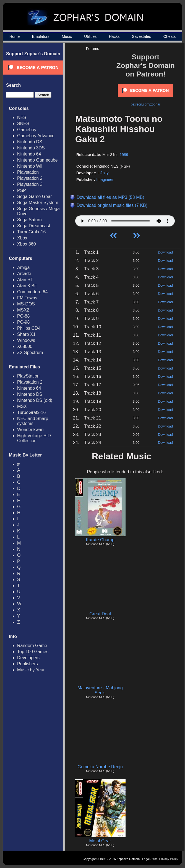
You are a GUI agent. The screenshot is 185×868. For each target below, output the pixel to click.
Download (165, 252)
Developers (28, 658)
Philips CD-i (29, 328)
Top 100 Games (33, 652)
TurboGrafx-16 (31, 232)
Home (15, 36)
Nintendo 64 (29, 154)
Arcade (24, 274)
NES (22, 118)
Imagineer (105, 180)
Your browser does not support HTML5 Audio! (125, 220)
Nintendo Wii (30, 166)
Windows (26, 340)
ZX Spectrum (30, 353)
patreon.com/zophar (146, 104)
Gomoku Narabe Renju (100, 767)
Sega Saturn (29, 220)
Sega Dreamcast (34, 226)
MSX (22, 406)
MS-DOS (26, 304)
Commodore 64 (32, 292)
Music (67, 36)
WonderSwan (30, 430)
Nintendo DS (30, 142)
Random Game (32, 646)
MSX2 (23, 310)
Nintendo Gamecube (37, 160)
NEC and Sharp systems (33, 421)
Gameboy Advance (36, 136)
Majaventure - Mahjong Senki (100, 690)
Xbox (22, 238)
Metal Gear (100, 841)
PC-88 (23, 316)
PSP (22, 190)
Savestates (141, 36)
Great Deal (100, 614)
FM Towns (27, 298)
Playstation (28, 172)
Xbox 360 (27, 244)
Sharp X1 (26, 334)
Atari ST (25, 280)
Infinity (103, 173)
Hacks (114, 36)
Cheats (170, 36)
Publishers (28, 664)
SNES (23, 124)
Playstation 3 (30, 184)
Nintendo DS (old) (35, 400)
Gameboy (27, 130)
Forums (92, 49)
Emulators (41, 36)
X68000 (25, 346)
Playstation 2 (30, 178)
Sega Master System (38, 203)
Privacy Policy (169, 859)
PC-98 (23, 322)
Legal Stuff (149, 859)
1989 (124, 155)
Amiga (23, 267)
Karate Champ (100, 540)
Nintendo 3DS (31, 148)
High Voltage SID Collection (34, 438)
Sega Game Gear (34, 196)
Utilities (90, 36)
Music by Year (31, 670)
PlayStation (28, 376)
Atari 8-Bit (27, 286)
